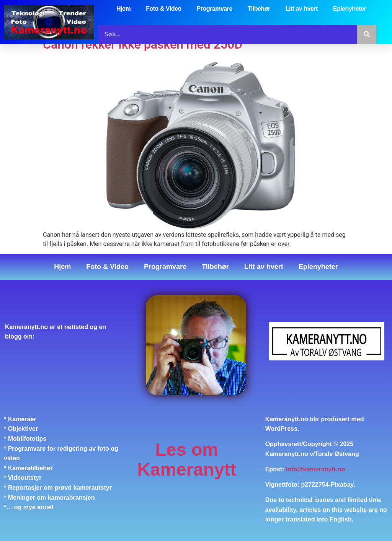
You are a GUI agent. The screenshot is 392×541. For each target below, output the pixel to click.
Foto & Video (163, 9)
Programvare (215, 9)
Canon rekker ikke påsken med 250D (143, 44)
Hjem (123, 9)
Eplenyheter (350, 9)
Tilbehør (259, 9)
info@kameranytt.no (315, 469)
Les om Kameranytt (187, 459)
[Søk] (367, 34)
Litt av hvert (302, 9)
